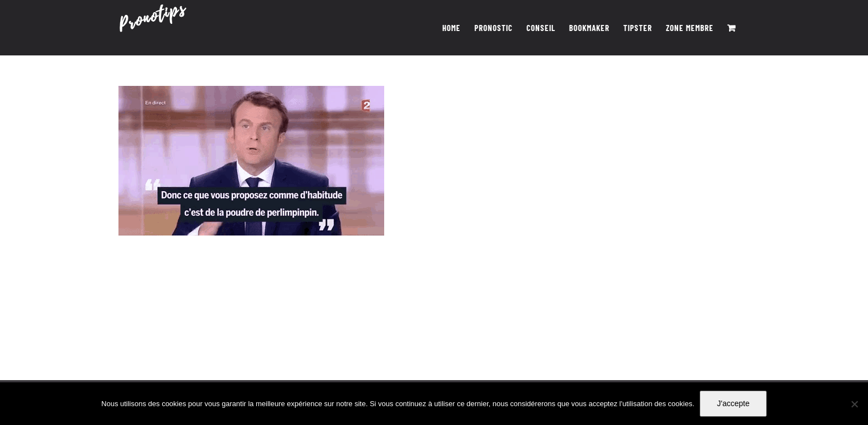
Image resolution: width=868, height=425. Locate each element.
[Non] (854, 404)
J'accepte (733, 403)
